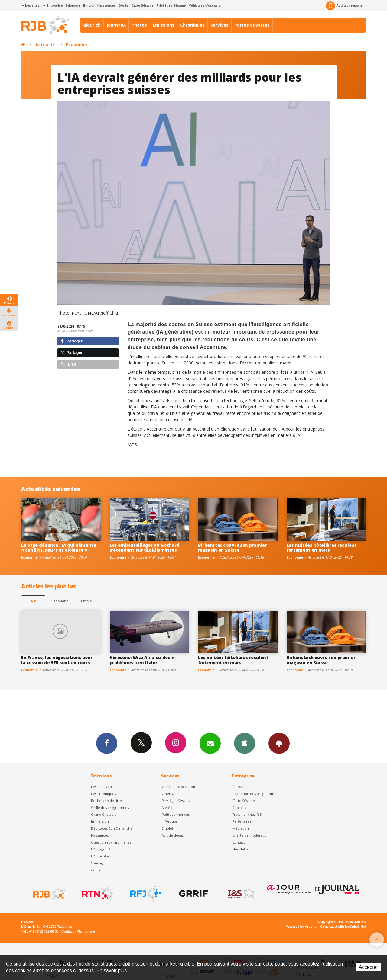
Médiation (241, 828)
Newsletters (210, 743)
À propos (240, 787)
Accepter (368, 967)
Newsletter (241, 849)
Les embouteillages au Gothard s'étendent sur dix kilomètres (145, 548)
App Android (279, 743)
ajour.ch (92, 25)
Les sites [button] (31, 5)
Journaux (116, 25)
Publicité (240, 807)
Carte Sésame (143, 5)
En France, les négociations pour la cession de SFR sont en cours (57, 660)
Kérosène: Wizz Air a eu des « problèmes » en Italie (142, 660)
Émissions (164, 25)
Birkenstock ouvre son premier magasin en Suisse (233, 548)
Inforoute (73, 5)
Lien (69, 364)
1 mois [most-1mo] (86, 601)
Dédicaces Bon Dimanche (112, 828)
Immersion (100, 821)
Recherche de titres (107, 801)
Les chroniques (103, 794)
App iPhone (245, 743)
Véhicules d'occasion (205, 5)
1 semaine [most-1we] (60, 601)
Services (220, 25)
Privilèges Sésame (171, 5)
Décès (124, 5)
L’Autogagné (101, 849)
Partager (72, 341)
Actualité (46, 45)
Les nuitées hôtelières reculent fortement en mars (322, 548)
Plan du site (86, 931)
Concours (99, 870)
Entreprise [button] (53, 5)
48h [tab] (33, 601)
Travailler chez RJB (247, 814)
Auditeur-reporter (345, 6)
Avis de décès (173, 835)
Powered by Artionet (302, 927)
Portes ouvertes (252, 25)
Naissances (107, 5)
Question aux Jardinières (111, 842)
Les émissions (102, 787)
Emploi (89, 5)
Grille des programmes (110, 807)
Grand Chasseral (104, 814)
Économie (76, 45)
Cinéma (168, 794)
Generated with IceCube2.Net (343, 927)
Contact (239, 842)
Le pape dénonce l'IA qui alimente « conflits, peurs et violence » (59, 548)
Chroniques (192, 25)
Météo (167, 807)
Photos (139, 25)
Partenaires (242, 821)
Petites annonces (176, 814)
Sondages (99, 863)
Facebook (107, 743)
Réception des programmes (255, 794)
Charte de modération (251, 835)
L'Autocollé (100, 856)
